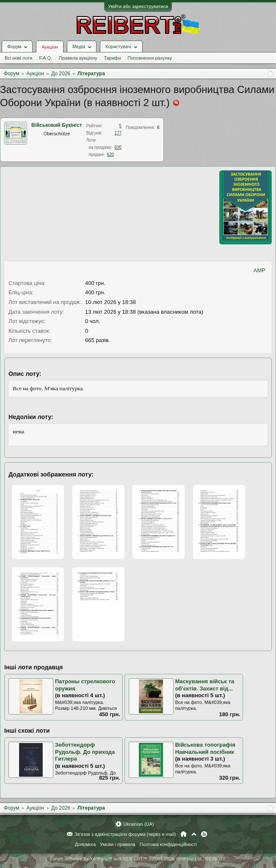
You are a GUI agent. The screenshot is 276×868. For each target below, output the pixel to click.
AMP (259, 270)
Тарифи (113, 58)
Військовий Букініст (57, 125)
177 (118, 133)
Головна (184, 834)
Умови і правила (117, 844)
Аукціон (50, 47)
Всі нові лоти (18, 58)
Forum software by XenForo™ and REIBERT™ (138, 859)
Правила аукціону (78, 58)
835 (118, 147)
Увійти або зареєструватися (138, 6)
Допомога (85, 844)
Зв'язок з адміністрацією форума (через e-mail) (125, 834)
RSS (204, 834)
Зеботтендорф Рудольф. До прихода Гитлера (85, 752)
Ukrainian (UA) (138, 824)
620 (110, 155)
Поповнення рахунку (150, 58)
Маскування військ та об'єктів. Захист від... (205, 685)
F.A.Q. (46, 58)
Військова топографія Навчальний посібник (205, 748)
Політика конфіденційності (168, 844)
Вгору (194, 834)
